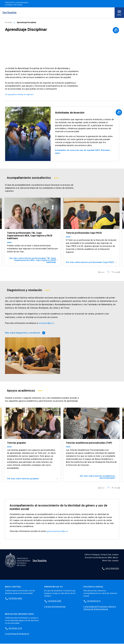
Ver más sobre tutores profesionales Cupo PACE (94, 262)
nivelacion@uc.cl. (47, 323)
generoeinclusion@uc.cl (58, 531)
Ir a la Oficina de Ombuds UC (17, 634)
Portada (8, 22)
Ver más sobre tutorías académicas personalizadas (98, 477)
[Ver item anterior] (103, 272)
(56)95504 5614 (94, 601)
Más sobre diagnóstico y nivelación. (25, 333)
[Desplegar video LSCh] (116, 30)
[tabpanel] (33, 232)
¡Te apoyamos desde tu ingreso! (20, 94)
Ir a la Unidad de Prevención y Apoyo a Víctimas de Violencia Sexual (100, 608)
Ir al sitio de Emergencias (55, 607)
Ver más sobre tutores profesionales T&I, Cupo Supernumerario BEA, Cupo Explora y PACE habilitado (33, 261)
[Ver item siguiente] (118, 272)
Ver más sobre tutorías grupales (33, 478)
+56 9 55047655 (112, 569)
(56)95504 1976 (15, 629)
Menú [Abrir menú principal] (119, 13)
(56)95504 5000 (54, 601)
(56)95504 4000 (15, 599)
